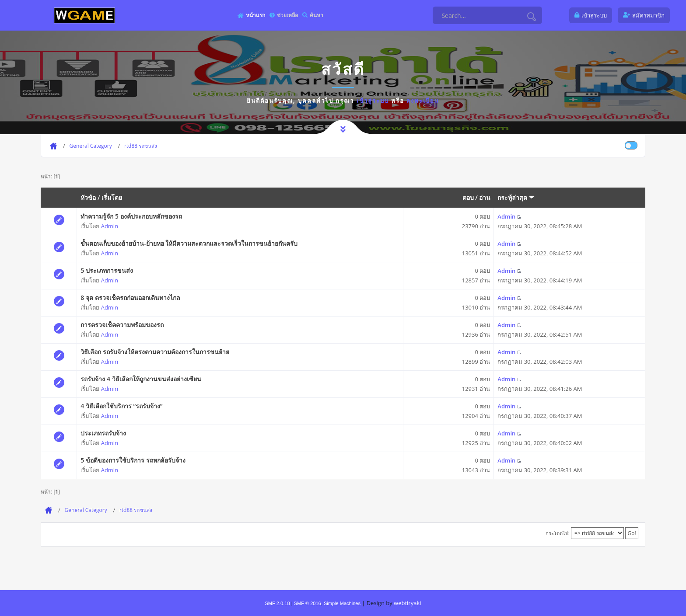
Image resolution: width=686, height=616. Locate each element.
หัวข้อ (88, 197)
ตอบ (468, 197)
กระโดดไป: (558, 533)
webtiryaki (407, 603)
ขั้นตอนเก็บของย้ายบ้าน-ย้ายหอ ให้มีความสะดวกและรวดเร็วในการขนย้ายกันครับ (189, 243)
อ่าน (485, 197)
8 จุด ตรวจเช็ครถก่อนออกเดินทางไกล (130, 298)
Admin (110, 226)
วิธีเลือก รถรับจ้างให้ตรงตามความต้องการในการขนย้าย (155, 352)
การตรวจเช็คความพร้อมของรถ (122, 325)
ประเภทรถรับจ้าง (103, 433)
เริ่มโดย (112, 197)
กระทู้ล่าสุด (516, 197)
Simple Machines (342, 603)
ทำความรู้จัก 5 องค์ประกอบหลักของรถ (131, 216)
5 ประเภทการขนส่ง (107, 270)
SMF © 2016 (308, 603)
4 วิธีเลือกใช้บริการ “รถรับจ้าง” (121, 406)
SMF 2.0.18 (277, 603)
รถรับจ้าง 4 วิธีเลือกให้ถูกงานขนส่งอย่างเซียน (141, 379)
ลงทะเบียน (423, 101)
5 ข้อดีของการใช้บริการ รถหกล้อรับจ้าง (133, 460)
